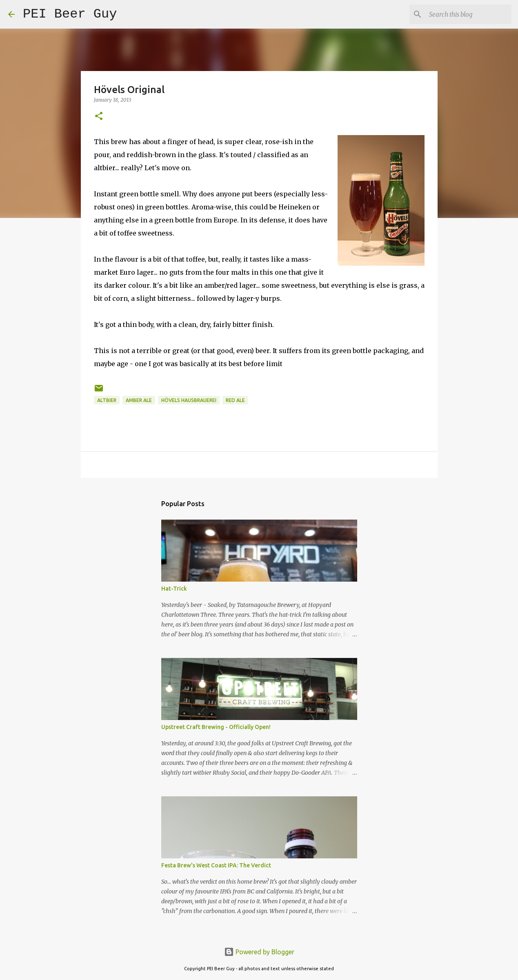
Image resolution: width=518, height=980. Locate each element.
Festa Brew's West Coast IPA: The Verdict (216, 865)
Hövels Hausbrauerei (189, 400)
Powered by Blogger (259, 952)
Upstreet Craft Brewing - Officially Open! (216, 727)
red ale (235, 400)
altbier (107, 400)
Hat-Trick (174, 589)
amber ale (139, 400)
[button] (99, 117)
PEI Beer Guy (70, 14)
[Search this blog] (469, 14)
